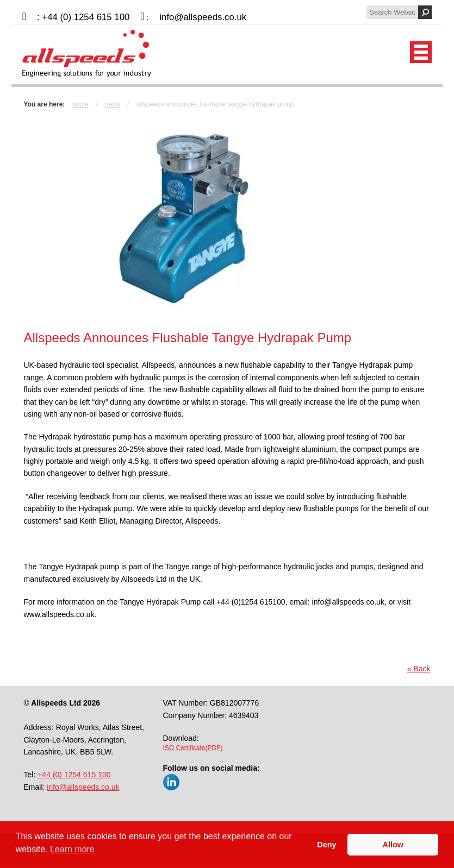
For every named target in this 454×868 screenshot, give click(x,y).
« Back (419, 669)
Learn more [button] (72, 849)
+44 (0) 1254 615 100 (74, 775)
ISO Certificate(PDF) (193, 748)
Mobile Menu (421, 52)
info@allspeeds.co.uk (203, 17)
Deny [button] (326, 845)
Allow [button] (393, 845)
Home (80, 104)
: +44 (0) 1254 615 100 (83, 17)
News (113, 104)
